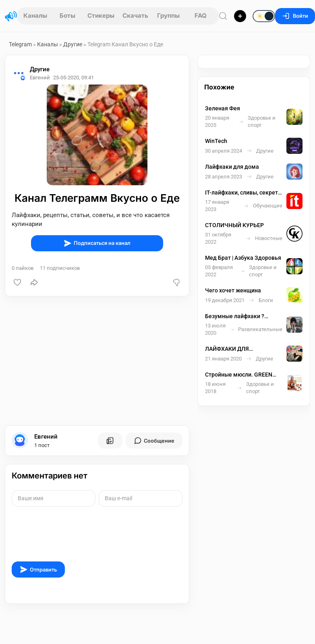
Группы (168, 16)
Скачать (135, 16)
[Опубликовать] (240, 16)
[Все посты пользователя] (110, 441)
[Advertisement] (95, 361)
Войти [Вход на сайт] (295, 16)
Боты (67, 16)
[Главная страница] (11, 16)
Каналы (35, 16)
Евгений (46, 437)
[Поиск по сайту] (223, 16)
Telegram (20, 44)
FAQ (201, 16)
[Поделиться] (34, 282)
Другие (73, 44)
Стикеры (101, 16)
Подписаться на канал (97, 243)
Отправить (38, 569)
